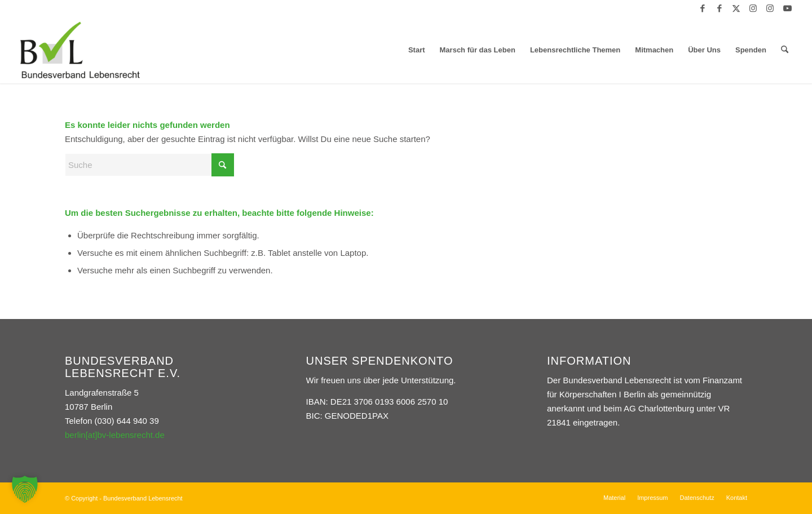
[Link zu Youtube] (787, 8)
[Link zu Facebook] (702, 8)
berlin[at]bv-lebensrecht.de (115, 435)
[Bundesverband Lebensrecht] (80, 50)
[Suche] (785, 50)
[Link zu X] (736, 8)
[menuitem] (417, 50)
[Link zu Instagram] (753, 8)
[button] (25, 489)
